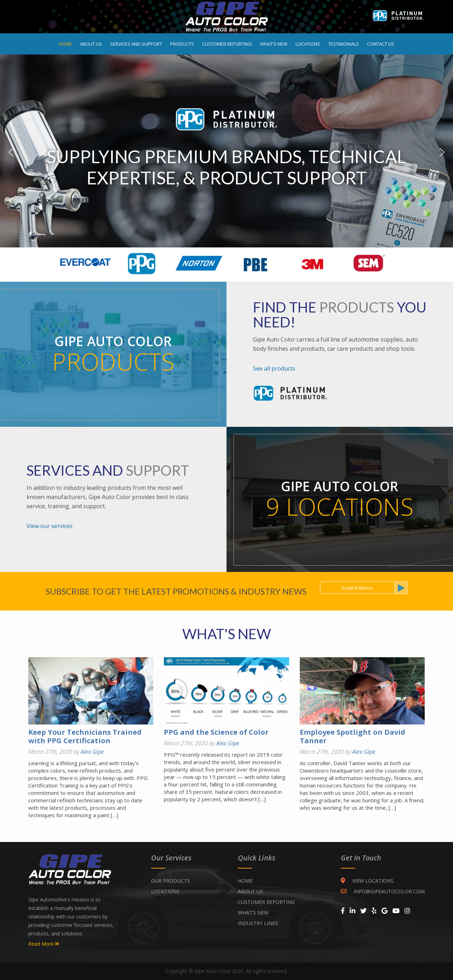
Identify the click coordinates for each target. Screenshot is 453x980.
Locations (308, 44)
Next (442, 152)
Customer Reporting (227, 44)
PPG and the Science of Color (216, 732)
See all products (274, 368)
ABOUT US (250, 891)
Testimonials (343, 44)
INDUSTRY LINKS (258, 923)
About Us (91, 44)
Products (182, 44)
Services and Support (136, 44)
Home (65, 44)
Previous (11, 152)
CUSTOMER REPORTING (266, 902)
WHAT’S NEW (253, 913)
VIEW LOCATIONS (367, 881)
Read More (44, 944)
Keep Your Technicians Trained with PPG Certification (85, 736)
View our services (50, 526)
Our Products (171, 881)
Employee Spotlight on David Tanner (352, 736)
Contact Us (381, 44)
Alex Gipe (92, 752)
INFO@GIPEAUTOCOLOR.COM (383, 891)
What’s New (274, 44)
